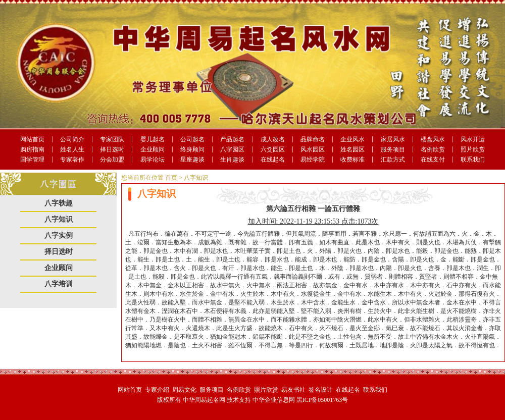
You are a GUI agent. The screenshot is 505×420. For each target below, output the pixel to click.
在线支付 (433, 160)
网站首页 (32, 139)
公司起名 (192, 139)
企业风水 (352, 139)
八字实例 (59, 235)
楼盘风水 (433, 139)
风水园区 (313, 149)
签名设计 (321, 390)
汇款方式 (393, 160)
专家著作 (72, 160)
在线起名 (273, 160)
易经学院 (313, 160)
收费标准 (352, 160)
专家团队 (112, 139)
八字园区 (232, 149)
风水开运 (473, 139)
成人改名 (273, 139)
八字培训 (59, 284)
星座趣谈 (192, 160)
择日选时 (112, 149)
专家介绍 (157, 390)
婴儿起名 (153, 139)
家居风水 (393, 139)
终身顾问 (192, 149)
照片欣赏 (473, 149)
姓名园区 (352, 149)
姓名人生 (72, 149)
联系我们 (473, 160)
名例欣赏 (433, 149)
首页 (171, 178)
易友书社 (293, 390)
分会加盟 (112, 160)
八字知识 (59, 219)
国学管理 (32, 160)
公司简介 (72, 139)
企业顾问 (153, 149)
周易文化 (184, 390)
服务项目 (393, 149)
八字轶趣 (59, 203)
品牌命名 (313, 139)
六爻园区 (273, 149)
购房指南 (32, 149)
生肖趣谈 (232, 160)
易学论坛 (153, 160)
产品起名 (232, 139)
